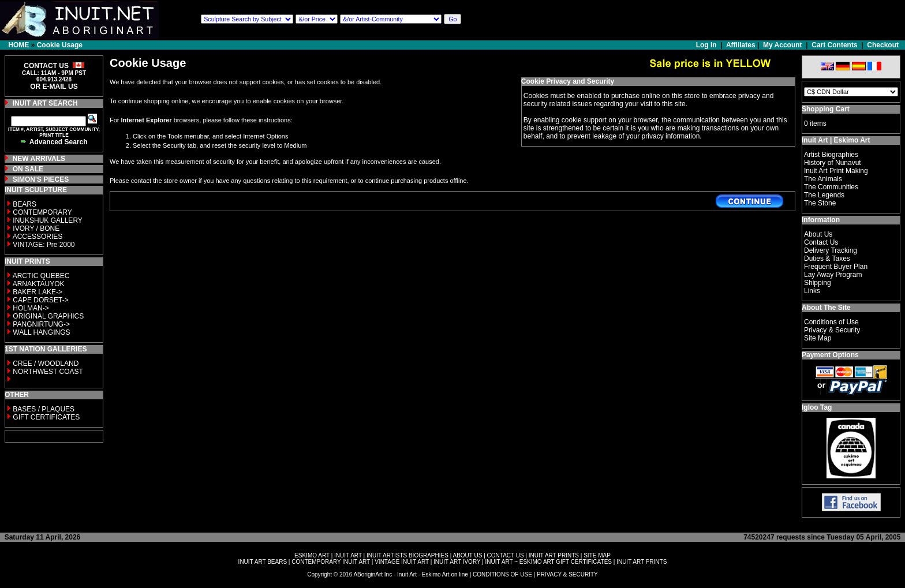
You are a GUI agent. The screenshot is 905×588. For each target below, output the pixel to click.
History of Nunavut (833, 163)
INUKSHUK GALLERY (48, 220)
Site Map (818, 338)
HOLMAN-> (31, 308)
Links (812, 291)
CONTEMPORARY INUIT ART (331, 562)
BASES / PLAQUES (44, 409)
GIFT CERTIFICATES (46, 417)
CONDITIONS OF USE (502, 574)
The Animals (823, 179)
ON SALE (28, 169)
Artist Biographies (831, 155)
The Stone (820, 203)
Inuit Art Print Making (836, 171)
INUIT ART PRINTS (554, 555)
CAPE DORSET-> (40, 300)
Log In (707, 45)
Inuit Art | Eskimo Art (836, 140)
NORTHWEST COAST (47, 372)
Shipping (818, 283)
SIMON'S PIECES (41, 179)
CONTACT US (506, 555)
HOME (18, 45)
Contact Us (821, 242)
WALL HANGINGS (41, 332)
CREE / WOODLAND (45, 364)
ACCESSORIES (38, 237)
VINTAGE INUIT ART (402, 562)
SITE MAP (597, 555)
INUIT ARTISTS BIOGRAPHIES (407, 555)
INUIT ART (348, 555)
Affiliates (741, 45)
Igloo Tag (817, 407)
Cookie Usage (60, 45)
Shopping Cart (826, 109)
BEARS (25, 204)
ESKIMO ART (312, 555)
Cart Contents (834, 45)
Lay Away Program (833, 275)
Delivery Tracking (831, 250)
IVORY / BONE (36, 229)
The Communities (831, 187)
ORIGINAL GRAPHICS (48, 316)
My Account (783, 45)
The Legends (824, 195)
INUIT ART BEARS (263, 562)
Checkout (883, 45)
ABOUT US (467, 555)
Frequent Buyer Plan (836, 267)
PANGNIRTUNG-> (41, 324)
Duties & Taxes (827, 259)
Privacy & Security (832, 330)
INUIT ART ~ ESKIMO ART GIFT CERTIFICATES (549, 562)
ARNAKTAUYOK (39, 284)
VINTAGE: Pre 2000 (44, 245)
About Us (818, 234)
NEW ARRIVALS (39, 159)
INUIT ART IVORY (457, 562)
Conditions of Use (831, 322)
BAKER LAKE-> (38, 292)
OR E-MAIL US (54, 87)
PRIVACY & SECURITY (567, 574)
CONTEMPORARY (42, 212)
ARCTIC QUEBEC (41, 276)
